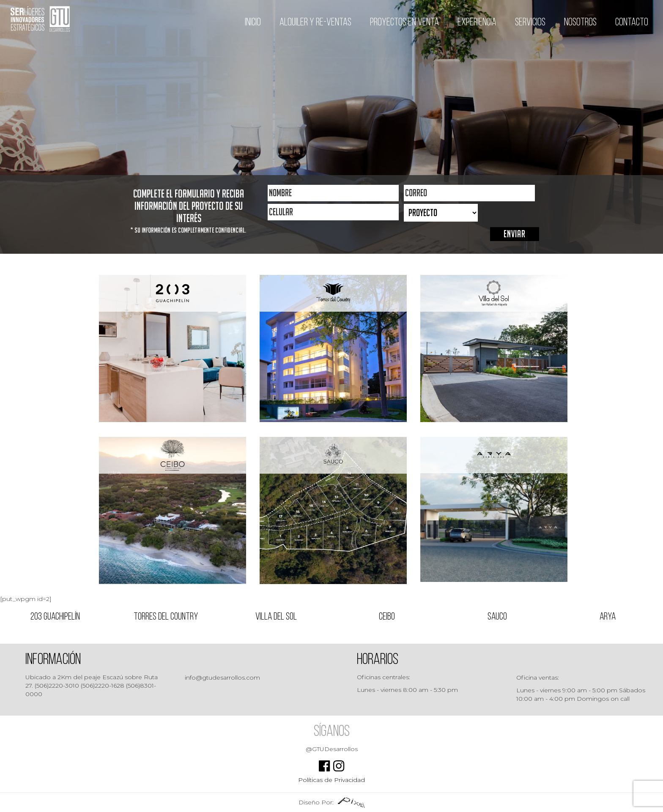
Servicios (530, 23)
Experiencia (477, 23)
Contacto (632, 23)
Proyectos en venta (404, 23)
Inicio (253, 23)
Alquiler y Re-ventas (315, 23)
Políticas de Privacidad (331, 780)
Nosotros (580, 23)
